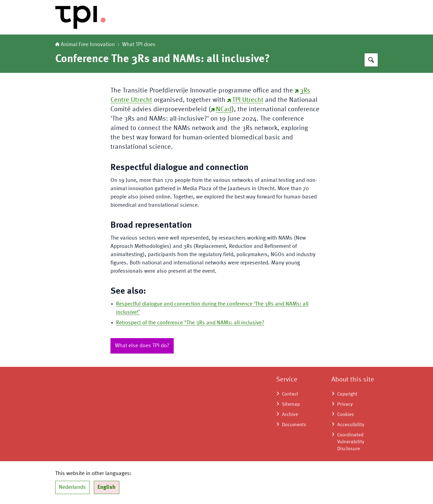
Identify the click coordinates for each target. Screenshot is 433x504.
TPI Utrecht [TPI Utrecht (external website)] (245, 100)
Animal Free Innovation (85, 45)
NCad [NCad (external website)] (221, 110)
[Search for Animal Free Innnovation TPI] (371, 60)
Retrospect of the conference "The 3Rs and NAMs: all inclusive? (190, 323)
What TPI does (139, 45)
